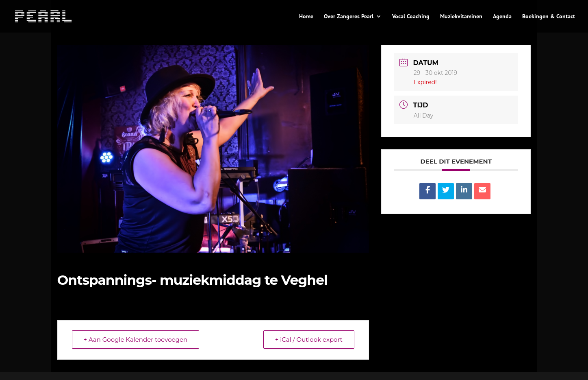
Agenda (502, 17)
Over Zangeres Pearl (349, 17)
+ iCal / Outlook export (309, 340)
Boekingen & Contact (549, 17)
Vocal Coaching (411, 17)
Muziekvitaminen (461, 17)
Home (306, 17)
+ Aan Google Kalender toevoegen (136, 340)
